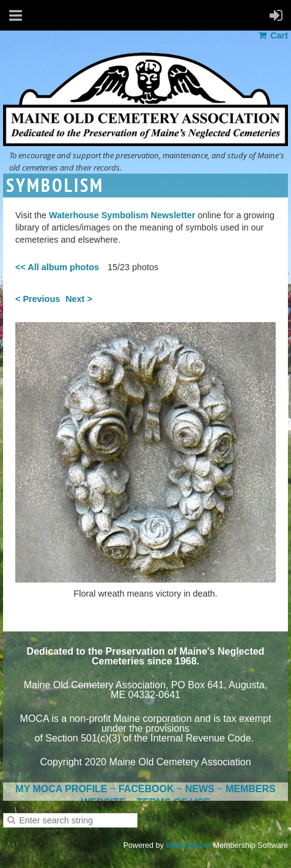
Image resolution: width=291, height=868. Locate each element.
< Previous (38, 299)
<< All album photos (57, 267)
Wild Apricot (188, 845)
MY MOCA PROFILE (61, 789)
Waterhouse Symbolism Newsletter (122, 215)
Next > (79, 299)
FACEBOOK (146, 789)
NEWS (200, 789)
